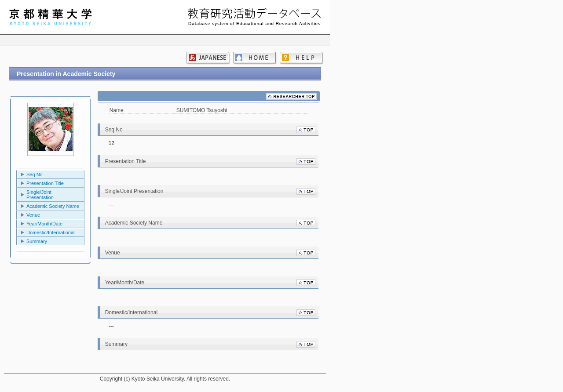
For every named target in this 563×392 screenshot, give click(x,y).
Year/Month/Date (44, 224)
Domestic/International (50, 232)
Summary (37, 241)
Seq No (35, 174)
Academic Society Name (53, 206)
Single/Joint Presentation (40, 195)
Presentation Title (45, 183)
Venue (33, 215)
